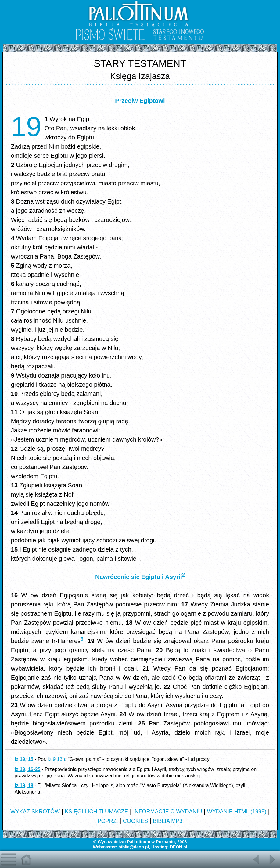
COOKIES (135, 821)
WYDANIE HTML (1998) (237, 812)
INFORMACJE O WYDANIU (167, 812)
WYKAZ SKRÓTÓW (35, 812)
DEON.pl (179, 847)
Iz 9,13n (56, 759)
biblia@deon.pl (134, 847)
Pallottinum (138, 842)
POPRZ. (108, 821)
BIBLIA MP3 (168, 821)
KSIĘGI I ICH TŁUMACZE (96, 812)
